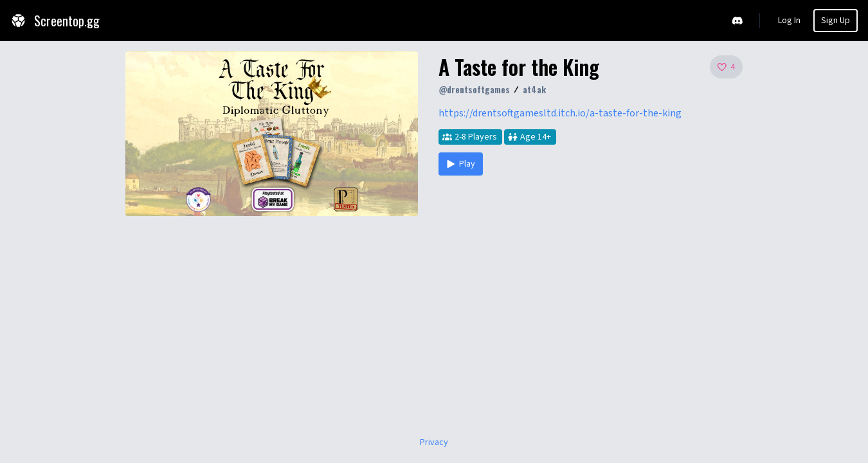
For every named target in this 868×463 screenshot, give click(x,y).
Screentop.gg (55, 21)
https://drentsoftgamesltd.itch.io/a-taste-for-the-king (560, 113)
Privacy (434, 442)
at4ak (534, 89)
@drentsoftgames (474, 89)
